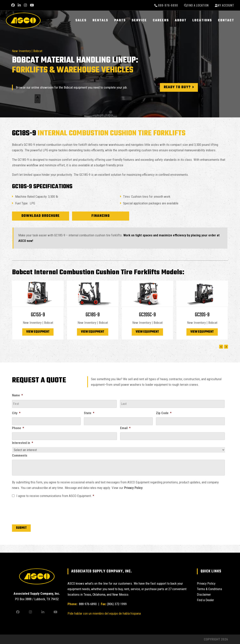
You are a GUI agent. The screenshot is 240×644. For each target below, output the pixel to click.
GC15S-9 (38, 315)
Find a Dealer (205, 600)
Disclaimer (204, 594)
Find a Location (198, 5)
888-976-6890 (168, 5)
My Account (226, 5)
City (16, 413)
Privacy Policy (133, 488)
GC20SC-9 (147, 315)
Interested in (23, 443)
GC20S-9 (202, 315)
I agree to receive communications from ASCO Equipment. (55, 496)
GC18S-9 (93, 315)
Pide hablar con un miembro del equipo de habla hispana (104, 613)
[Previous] (221, 347)
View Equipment (38, 332)
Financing (101, 216)
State (89, 413)
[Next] (226, 347)
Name (17, 395)
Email (125, 428)
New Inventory (21, 51)
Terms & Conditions (209, 589)
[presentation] (42, 510)
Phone (18, 428)
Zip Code (164, 413)
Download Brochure (41, 216)
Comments (20, 455)
